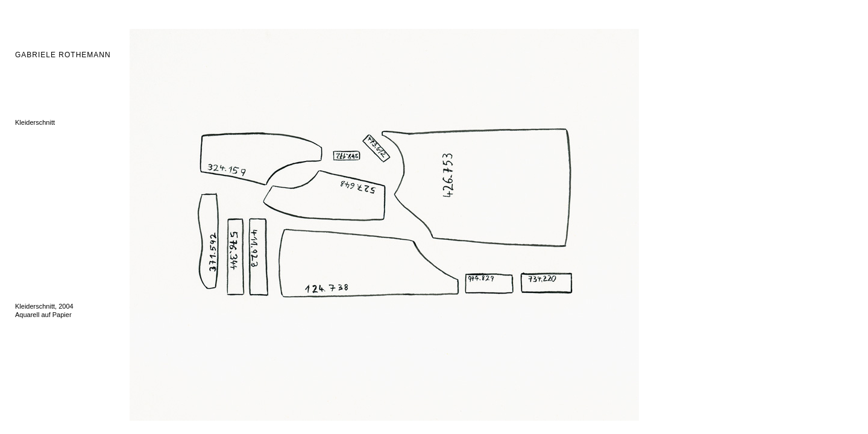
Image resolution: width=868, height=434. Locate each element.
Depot (24, 215)
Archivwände (34, 224)
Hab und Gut (34, 173)
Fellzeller (28, 97)
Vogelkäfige (32, 156)
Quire (23, 232)
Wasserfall (30, 190)
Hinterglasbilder (38, 148)
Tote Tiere (30, 139)
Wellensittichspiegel (44, 198)
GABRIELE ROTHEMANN (63, 55)
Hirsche (26, 114)
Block (23, 257)
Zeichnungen (34, 274)
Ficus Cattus (33, 249)
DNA (22, 80)
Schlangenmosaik (41, 165)
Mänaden (29, 131)
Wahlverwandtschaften (49, 241)
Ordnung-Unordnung (46, 105)
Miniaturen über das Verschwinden (66, 207)
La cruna (28, 266)
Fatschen (29, 89)
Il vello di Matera (39, 181)
